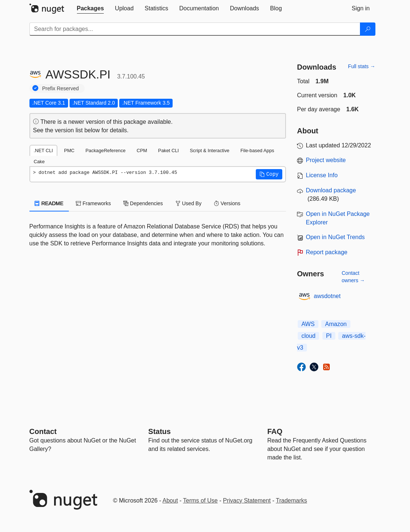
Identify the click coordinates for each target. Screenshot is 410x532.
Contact (43, 431)
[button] (269, 174)
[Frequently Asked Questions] (275, 431)
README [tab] (49, 203)
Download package (331, 190)
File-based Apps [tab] (257, 150)
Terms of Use (200, 500)
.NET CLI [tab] (43, 150)
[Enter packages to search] (195, 29)
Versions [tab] (227, 203)
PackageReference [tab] (105, 150)
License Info (322, 175)
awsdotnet (327, 296)
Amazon (336, 324)
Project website (326, 160)
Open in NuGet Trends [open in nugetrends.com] (335, 237)
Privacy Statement (247, 500)
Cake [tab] (39, 162)
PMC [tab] (69, 150)
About (170, 500)
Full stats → (362, 66)
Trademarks (292, 500)
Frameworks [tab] (93, 203)
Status (160, 431)
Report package (327, 252)
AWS (308, 324)
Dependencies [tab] (143, 203)
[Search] (368, 29)
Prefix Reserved (61, 88)
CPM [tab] (142, 150)
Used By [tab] (189, 203)
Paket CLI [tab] (169, 150)
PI (329, 336)
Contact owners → (353, 277)
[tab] (91, 8)
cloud (308, 336)
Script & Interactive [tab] (210, 150)
